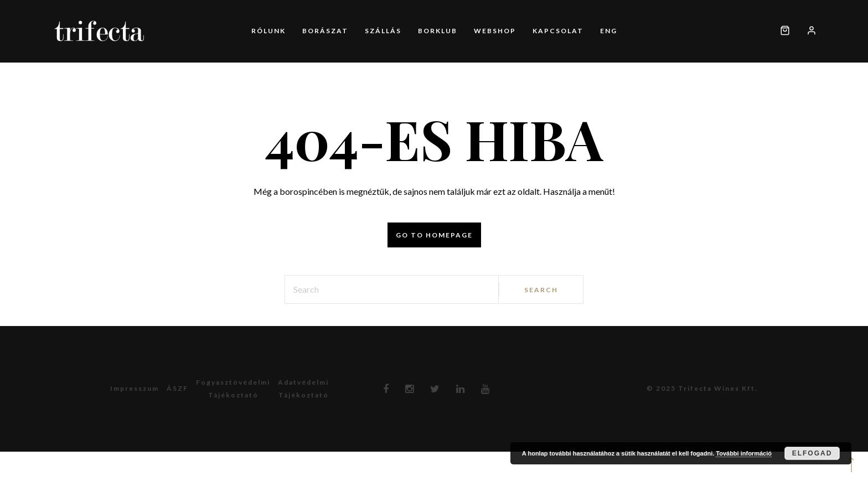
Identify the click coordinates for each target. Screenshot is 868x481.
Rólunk (268, 31)
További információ (744, 453)
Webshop (495, 31)
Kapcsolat (558, 31)
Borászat (325, 31)
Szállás (383, 31)
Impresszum (135, 388)
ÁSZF (177, 388)
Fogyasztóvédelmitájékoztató (233, 389)
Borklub (438, 31)
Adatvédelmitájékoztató (303, 389)
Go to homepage (434, 235)
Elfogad (812, 453)
